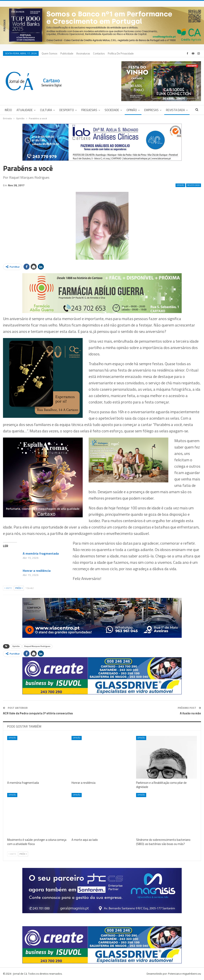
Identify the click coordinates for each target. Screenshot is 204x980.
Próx (19, 588)
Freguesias (89, 110)
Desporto (67, 110)
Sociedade (112, 110)
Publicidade (67, 53)
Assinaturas (83, 53)
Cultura (46, 110)
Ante (8, 588)
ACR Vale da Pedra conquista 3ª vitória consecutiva (38, 713)
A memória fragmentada (41, 553)
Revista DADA (175, 110)
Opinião (132, 110)
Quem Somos (50, 53)
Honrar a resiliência (37, 571)
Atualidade (25, 110)
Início (8, 110)
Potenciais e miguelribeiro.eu (185, 974)
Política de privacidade (121, 53)
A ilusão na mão (190, 713)
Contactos (99, 53)
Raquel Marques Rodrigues (37, 646)
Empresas (151, 110)
